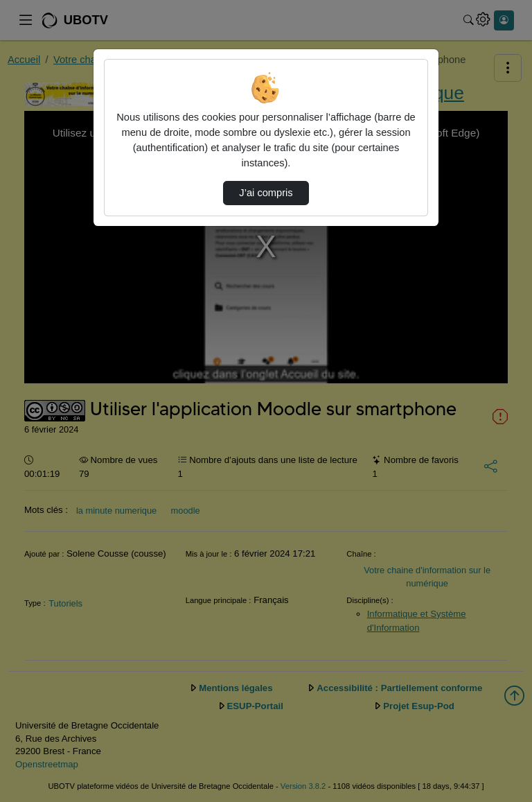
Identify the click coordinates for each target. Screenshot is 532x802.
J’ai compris (266, 193)
